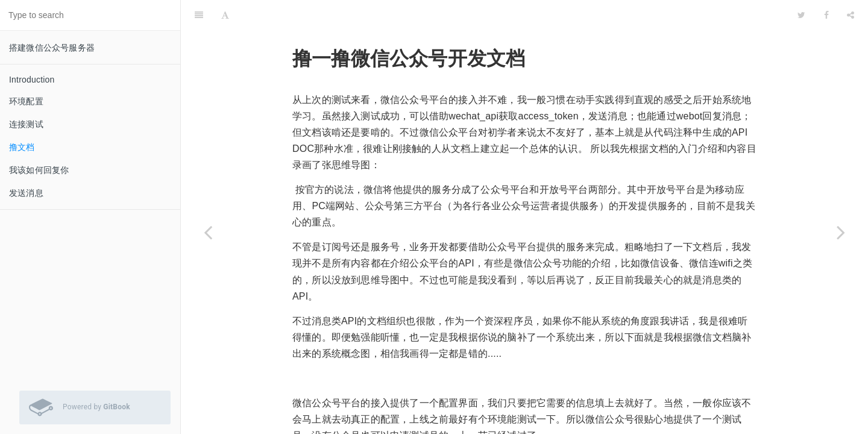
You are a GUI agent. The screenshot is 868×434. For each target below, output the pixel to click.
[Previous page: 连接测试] (208, 232)
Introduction (32, 80)
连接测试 (26, 124)
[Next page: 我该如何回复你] (841, 232)
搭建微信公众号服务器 (52, 48)
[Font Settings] (225, 15)
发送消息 (26, 193)
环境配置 (26, 101)
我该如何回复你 (39, 170)
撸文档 (22, 147)
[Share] (851, 15)
